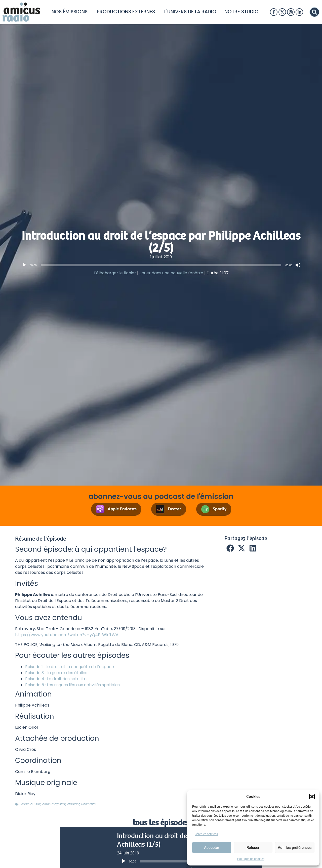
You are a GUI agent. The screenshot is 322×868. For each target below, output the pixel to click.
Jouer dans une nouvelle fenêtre (171, 273)
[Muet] (298, 265)
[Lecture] (24, 265)
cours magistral (54, 804)
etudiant (73, 804)
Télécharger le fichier (115, 273)
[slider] (161, 265)
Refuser (253, 848)
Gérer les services (206, 834)
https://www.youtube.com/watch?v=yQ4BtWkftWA (67, 635)
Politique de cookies (251, 859)
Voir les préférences (295, 848)
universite (88, 804)
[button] (312, 797)
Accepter (212, 848)
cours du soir (31, 804)
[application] (161, 265)
